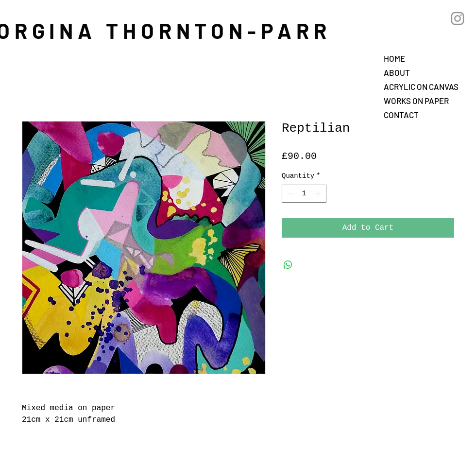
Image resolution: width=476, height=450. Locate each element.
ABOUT (397, 72)
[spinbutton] (304, 194)
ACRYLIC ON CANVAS (421, 87)
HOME (394, 58)
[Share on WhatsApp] (288, 265)
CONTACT (401, 115)
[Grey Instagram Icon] (458, 18)
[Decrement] (289, 194)
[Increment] (319, 194)
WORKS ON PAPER (416, 101)
